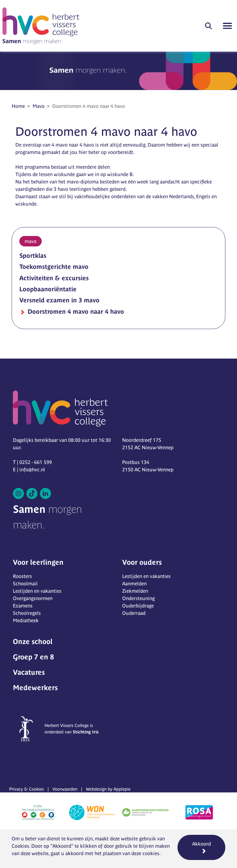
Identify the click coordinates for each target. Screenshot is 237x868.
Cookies (20, 846)
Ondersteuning (138, 598)
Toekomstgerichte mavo (54, 267)
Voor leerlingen (38, 562)
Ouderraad (134, 613)
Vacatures (29, 672)
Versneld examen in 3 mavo (59, 300)
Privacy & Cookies (27, 789)
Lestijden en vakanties (37, 591)
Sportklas (33, 255)
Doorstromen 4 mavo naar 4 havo (75, 311)
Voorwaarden (65, 789)
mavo (31, 241)
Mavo (39, 106)
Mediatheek (26, 620)
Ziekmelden (135, 591)
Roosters (22, 576)
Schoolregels (27, 613)
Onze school (33, 642)
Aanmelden (134, 583)
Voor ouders (142, 562)
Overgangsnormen (33, 598)
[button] (208, 26)
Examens (23, 606)
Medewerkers (35, 688)
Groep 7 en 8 (33, 657)
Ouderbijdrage (138, 606)
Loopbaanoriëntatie (48, 289)
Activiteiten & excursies (54, 278)
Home (18, 106)
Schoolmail (25, 583)
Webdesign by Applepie (108, 789)
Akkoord (202, 844)
